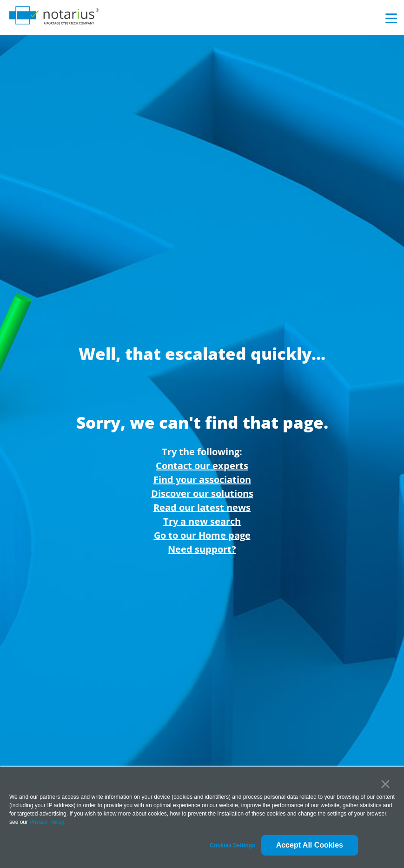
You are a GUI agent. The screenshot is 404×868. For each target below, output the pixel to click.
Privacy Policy (47, 822)
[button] (232, 845)
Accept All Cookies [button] (310, 845)
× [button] (385, 784)
